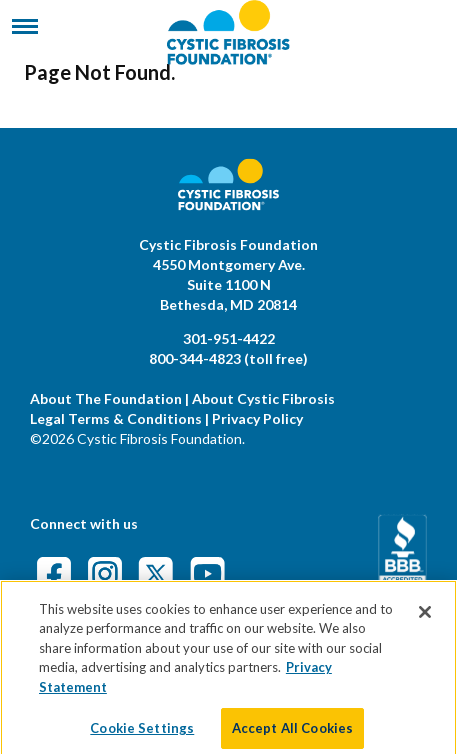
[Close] (425, 621)
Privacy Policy (257, 418)
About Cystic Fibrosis (263, 398)
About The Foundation (106, 398)
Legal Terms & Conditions (116, 418)
